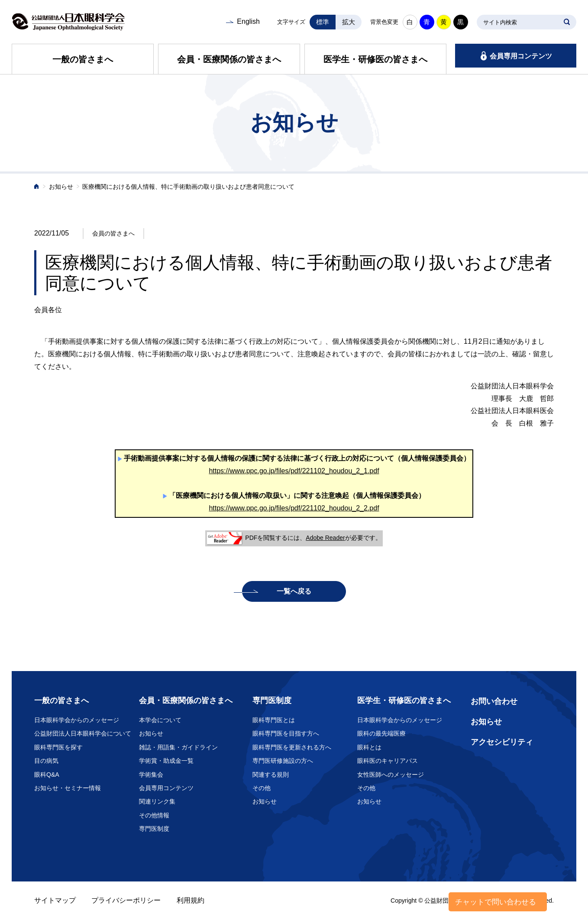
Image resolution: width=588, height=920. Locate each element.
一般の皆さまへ (83, 59)
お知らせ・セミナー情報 (68, 788)
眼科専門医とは (274, 720)
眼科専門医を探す (58, 747)
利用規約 (191, 900)
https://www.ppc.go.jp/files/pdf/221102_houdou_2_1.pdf (294, 471)
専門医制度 (154, 829)
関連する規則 (271, 775)
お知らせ (61, 187)
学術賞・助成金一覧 (166, 761)
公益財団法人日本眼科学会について (83, 733)
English (248, 21)
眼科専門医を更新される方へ (292, 747)
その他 (262, 788)
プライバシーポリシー (126, 900)
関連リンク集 (157, 801)
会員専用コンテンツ (521, 56)
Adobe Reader (325, 538)
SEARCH (567, 22)
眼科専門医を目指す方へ (286, 733)
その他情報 (154, 815)
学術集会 (151, 775)
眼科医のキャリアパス (388, 761)
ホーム (37, 187)
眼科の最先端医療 (381, 733)
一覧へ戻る (294, 591)
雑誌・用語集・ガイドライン (178, 747)
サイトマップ (55, 900)
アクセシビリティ (502, 742)
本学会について (160, 720)
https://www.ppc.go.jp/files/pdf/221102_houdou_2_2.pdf (294, 508)
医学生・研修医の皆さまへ (375, 59)
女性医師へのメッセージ (391, 775)
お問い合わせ (494, 701)
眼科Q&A (47, 775)
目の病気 (46, 761)
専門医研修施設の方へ (283, 761)
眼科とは (369, 747)
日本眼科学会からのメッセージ (77, 720)
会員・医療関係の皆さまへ (229, 59)
